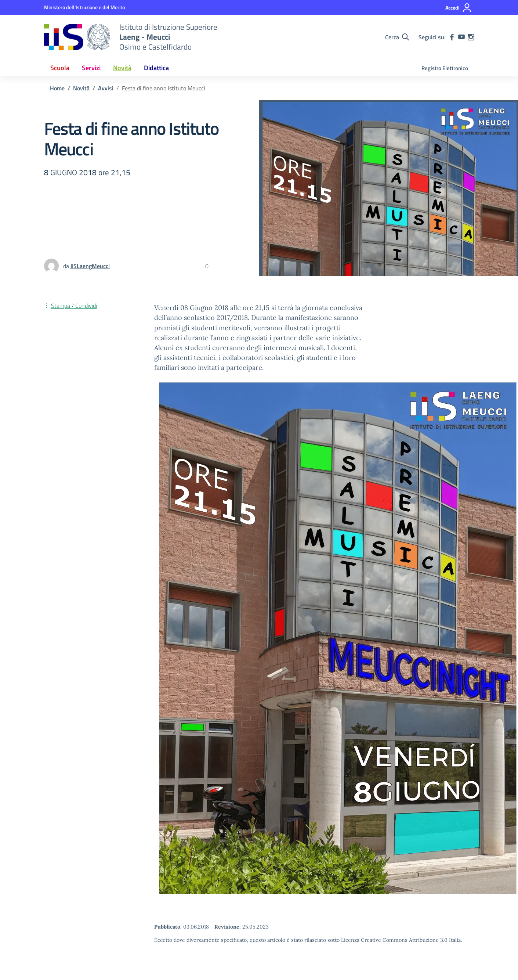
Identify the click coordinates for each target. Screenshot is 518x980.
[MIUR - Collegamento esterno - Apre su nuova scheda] (84, 7)
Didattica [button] (156, 68)
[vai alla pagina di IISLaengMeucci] (90, 266)
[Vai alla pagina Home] (57, 88)
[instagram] (471, 37)
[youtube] (461, 37)
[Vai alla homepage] (77, 37)
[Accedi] (459, 8)
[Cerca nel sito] (397, 37)
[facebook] (452, 37)
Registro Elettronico (445, 68)
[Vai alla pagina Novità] (81, 88)
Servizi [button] (91, 68)
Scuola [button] (60, 68)
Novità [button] (122, 68)
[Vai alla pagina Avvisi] (106, 88)
